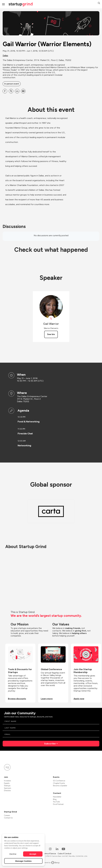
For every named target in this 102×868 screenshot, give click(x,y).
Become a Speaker (60, 786)
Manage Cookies (23, 861)
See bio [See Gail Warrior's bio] (51, 334)
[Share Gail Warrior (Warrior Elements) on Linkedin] (17, 91)
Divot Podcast (58, 804)
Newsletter (57, 797)
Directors (7, 791)
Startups (7, 786)
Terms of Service (50, 854)
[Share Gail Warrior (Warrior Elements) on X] (11, 91)
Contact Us (8, 818)
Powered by (51, 863)
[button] (99, 3)
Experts (7, 783)
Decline (13, 854)
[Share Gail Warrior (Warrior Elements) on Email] (23, 91)
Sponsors (8, 788)
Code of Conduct (64, 854)
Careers (7, 815)
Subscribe (50, 744)
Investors (7, 781)
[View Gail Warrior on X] (51, 319)
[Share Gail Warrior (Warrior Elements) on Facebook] (5, 91)
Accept (33, 854)
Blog (55, 799)
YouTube (56, 802)
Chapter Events (59, 783)
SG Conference (59, 781)
